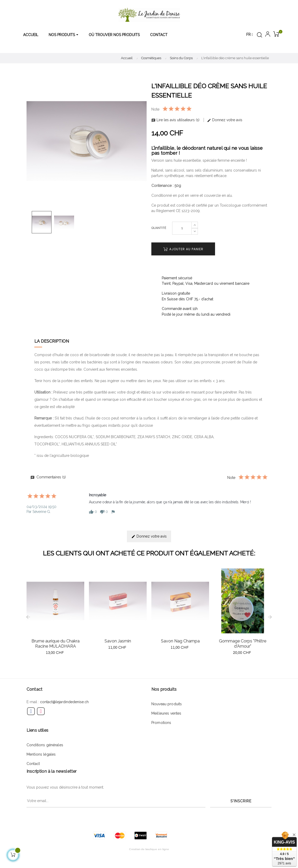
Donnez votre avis (225, 120)
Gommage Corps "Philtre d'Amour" (243, 644)
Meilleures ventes (166, 713)
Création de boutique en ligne (149, 849)
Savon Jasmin (118, 641)
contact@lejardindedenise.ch (64, 702)
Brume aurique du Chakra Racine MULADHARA (56, 644)
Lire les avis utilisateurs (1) (176, 120)
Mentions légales (41, 754)
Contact (33, 764)
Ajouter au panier (183, 249)
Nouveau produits (167, 704)
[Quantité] (182, 228)
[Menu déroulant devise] (250, 35)
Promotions (161, 723)
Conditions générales (45, 745)
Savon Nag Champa (180, 641)
